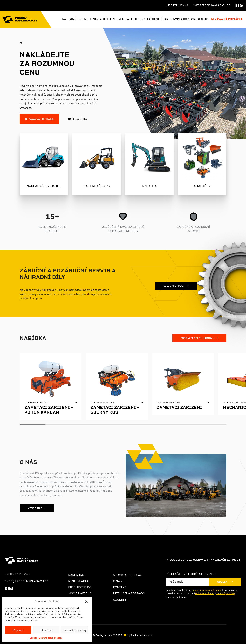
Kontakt (204, 19)
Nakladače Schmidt (77, 19)
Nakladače (77, 575)
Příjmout (18, 630)
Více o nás (35, 508)
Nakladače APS (104, 19)
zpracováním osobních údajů (206, 590)
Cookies (33, 638)
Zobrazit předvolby (74, 630)
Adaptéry (138, 19)
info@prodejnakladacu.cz (212, 5)
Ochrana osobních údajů (50, 638)
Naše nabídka (77, 119)
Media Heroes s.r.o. (142, 635)
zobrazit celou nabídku (197, 338)
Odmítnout (46, 630)
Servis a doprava (183, 19)
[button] (86, 601)
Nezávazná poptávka (227, 19)
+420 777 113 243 (177, 5)
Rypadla (123, 19)
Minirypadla (78, 581)
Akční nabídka (157, 19)
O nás (117, 581)
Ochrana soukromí (205, 593)
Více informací (174, 286)
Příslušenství (80, 587)
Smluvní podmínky (226, 593)
